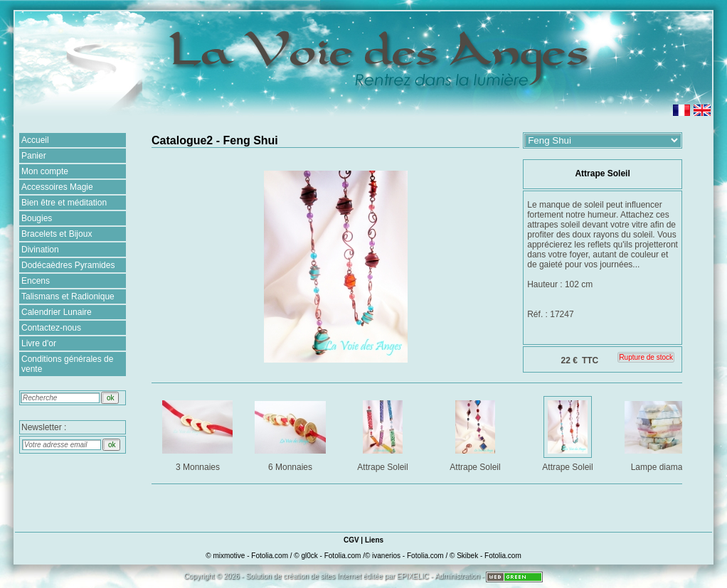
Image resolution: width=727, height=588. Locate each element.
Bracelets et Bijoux (57, 234)
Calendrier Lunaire (57, 312)
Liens (374, 540)
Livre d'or (39, 343)
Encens (36, 281)
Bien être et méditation (64, 203)
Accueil (35, 140)
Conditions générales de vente (67, 364)
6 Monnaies (291, 433)
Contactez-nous (51, 328)
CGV (351, 540)
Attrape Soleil (384, 433)
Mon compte (45, 171)
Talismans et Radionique (68, 296)
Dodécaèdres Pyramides (68, 265)
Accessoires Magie (57, 187)
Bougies (37, 218)
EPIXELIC (413, 576)
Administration (457, 576)
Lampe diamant (661, 433)
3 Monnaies (199, 433)
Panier (34, 156)
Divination (40, 250)
